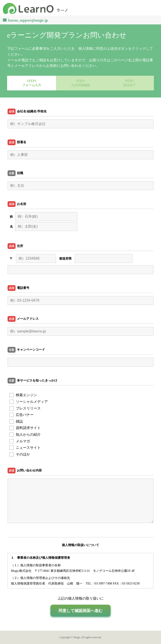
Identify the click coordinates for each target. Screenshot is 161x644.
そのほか (20, 454)
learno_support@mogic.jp (28, 20)
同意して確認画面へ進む (80, 611)
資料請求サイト (25, 428)
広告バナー (21, 415)
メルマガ (20, 441)
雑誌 (16, 421)
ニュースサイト (25, 448)
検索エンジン (23, 395)
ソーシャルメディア (29, 402)
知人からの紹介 (25, 434)
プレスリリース (25, 408)
